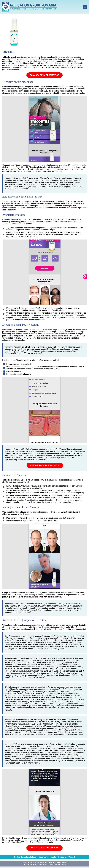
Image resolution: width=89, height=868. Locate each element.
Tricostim (45, 201)
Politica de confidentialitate (25, 857)
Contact (72, 857)
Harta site (62, 857)
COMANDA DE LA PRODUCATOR (44, 75)
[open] (85, 7)
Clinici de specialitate (47, 857)
